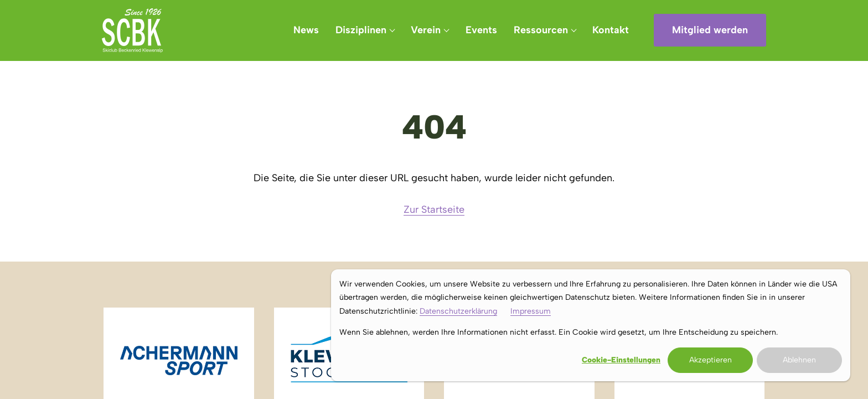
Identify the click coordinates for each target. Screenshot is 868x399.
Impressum (531, 311)
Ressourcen (541, 30)
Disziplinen (361, 30)
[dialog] (591, 325)
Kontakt (611, 30)
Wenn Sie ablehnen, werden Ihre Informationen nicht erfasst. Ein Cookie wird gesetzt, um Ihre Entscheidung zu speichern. (559, 332)
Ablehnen (799, 360)
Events (481, 30)
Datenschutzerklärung (458, 311)
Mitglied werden (710, 30)
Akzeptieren (711, 360)
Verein (426, 30)
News (306, 30)
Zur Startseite (434, 209)
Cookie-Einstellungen (621, 360)
